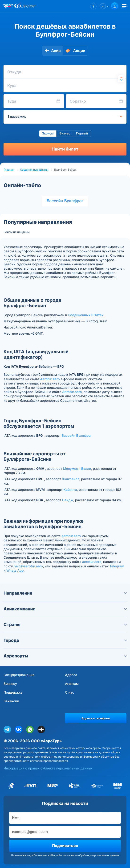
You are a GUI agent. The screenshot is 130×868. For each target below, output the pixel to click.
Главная (9, 170)
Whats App (15, 571)
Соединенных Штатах (86, 315)
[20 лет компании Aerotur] (8, 6)
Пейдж (68, 500)
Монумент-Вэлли (77, 469)
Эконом (48, 134)
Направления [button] (65, 593)
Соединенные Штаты (34, 170)
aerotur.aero (71, 536)
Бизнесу (10, 684)
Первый (82, 134)
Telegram (117, 566)
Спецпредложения (19, 675)
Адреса (71, 675)
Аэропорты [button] (65, 656)
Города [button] (65, 641)
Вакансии (11, 701)
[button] (93, 6)
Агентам (72, 684)
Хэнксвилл (71, 479)
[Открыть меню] (124, 6)
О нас (70, 693)
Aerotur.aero (50, 379)
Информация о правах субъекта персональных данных (48, 768)
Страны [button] (65, 625)
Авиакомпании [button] (65, 609)
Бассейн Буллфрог (65, 201)
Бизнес (65, 134)
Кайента (70, 490)
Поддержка (13, 693)
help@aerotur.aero (28, 566)
